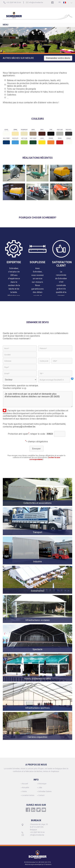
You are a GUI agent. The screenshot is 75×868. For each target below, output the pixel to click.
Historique (42, 784)
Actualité (26, 788)
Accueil (25, 784)
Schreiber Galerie (45, 791)
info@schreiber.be (36, 3)
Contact (41, 795)
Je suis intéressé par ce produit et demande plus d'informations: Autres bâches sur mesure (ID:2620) (38, 399)
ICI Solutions (48, 864)
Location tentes (28, 795)
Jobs (40, 788)
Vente (24, 791)
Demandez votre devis (58, 58)
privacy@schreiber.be (24, 427)
